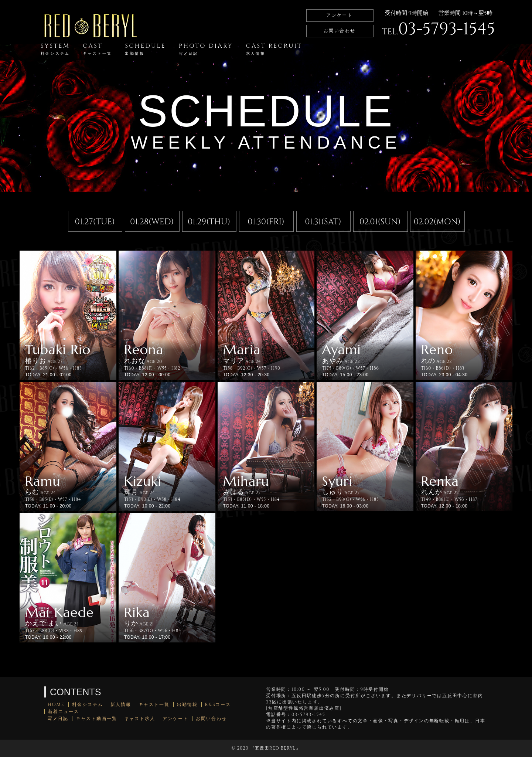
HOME (56, 705)
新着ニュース (64, 712)
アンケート (340, 15)
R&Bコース (218, 705)
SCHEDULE (145, 49)
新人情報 (121, 705)
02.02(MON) (437, 222)
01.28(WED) (152, 222)
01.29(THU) (209, 222)
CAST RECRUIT (274, 49)
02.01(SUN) (380, 222)
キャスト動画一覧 (96, 719)
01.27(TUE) (95, 222)
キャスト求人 (140, 719)
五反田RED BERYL (275, 748)
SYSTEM (55, 49)
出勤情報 (187, 705)
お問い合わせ (340, 31)
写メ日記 (58, 719)
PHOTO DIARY (206, 49)
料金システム (88, 705)
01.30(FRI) (266, 222)
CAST (97, 49)
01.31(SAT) (323, 222)
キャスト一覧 (154, 705)
